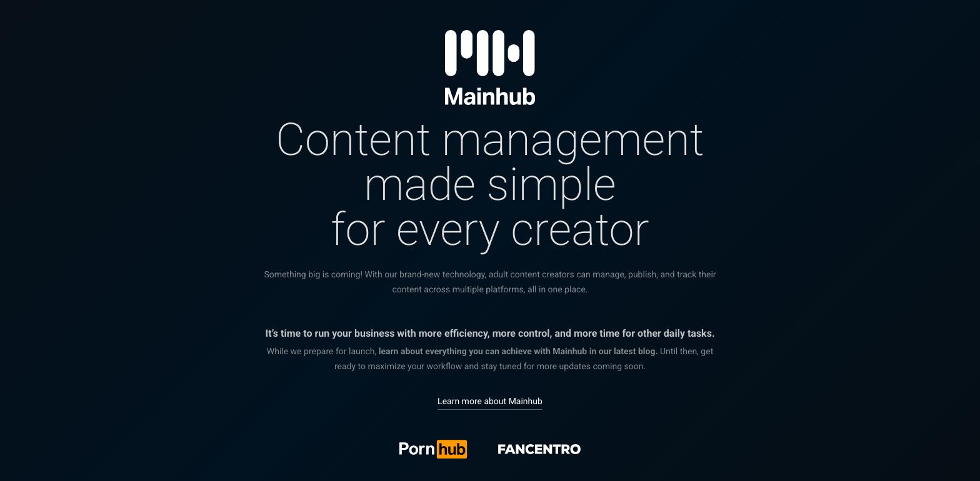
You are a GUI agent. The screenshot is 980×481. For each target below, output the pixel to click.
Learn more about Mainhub (490, 402)
